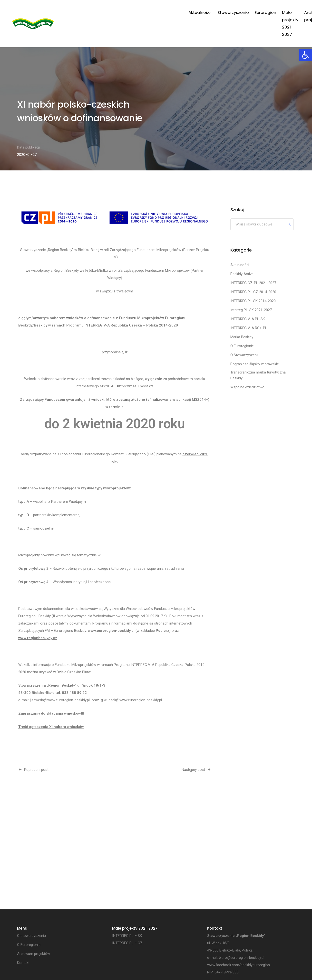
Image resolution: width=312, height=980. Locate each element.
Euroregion (157, 13)
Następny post (193, 770)
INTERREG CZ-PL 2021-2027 (253, 283)
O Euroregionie (242, 346)
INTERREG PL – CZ (127, 943)
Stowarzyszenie (125, 13)
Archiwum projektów (249, 13)
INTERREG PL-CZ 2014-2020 (253, 292)
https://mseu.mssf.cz (135, 386)
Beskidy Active (242, 274)
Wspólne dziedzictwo (247, 387)
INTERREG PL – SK (127, 936)
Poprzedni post (36, 770)
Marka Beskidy (242, 337)
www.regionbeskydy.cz (38, 638)
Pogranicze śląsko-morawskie (255, 364)
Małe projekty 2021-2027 (198, 13)
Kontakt (283, 13)
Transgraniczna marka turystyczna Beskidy (258, 375)
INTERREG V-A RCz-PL (249, 328)
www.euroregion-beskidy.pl (111, 631)
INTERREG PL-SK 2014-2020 (253, 301)
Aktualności (92, 13)
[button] (306, 55)
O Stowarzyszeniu (245, 355)
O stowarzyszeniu (31, 936)
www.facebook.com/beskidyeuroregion (239, 965)
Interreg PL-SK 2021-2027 (251, 310)
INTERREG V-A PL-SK (248, 319)
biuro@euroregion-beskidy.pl (242, 958)
